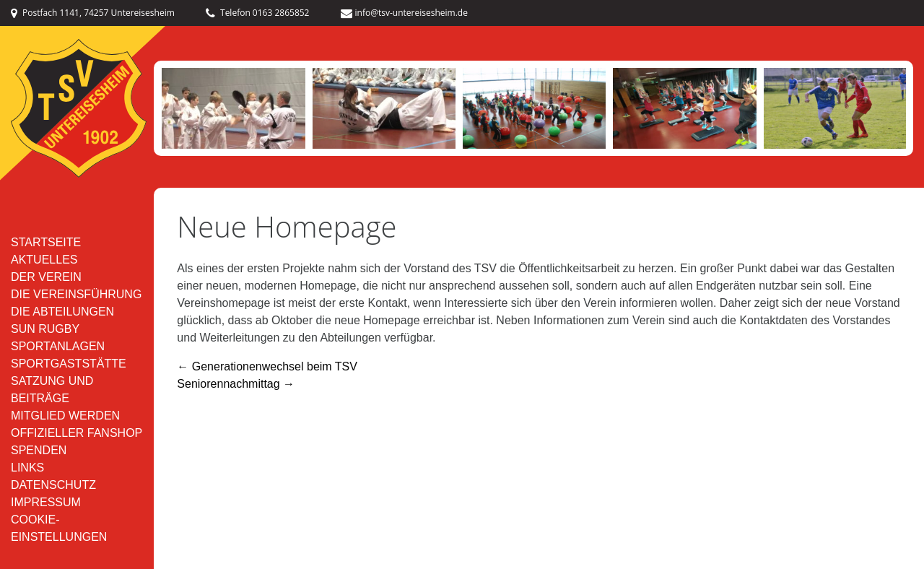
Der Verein (46, 277)
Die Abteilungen (62, 312)
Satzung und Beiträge (52, 390)
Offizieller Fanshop (77, 433)
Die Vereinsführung (76, 294)
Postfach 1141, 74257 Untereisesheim (93, 13)
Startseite (46, 242)
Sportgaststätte (69, 364)
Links (27, 468)
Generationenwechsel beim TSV (267, 366)
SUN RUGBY (45, 329)
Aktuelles (44, 260)
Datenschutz (53, 485)
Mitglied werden (65, 416)
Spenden (39, 450)
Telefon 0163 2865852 (258, 13)
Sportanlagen (58, 346)
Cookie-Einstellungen (59, 528)
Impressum (46, 502)
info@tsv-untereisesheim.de (404, 13)
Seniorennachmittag (236, 384)
